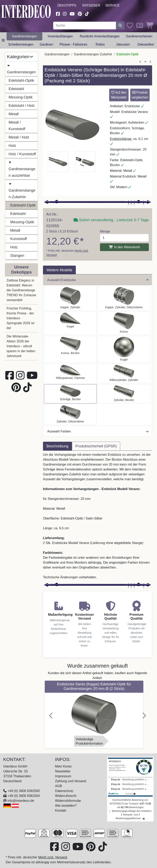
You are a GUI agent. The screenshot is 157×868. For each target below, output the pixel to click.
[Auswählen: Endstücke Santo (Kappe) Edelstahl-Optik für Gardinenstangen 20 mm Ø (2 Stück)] (70, 298)
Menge (105, 231)
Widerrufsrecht (66, 796)
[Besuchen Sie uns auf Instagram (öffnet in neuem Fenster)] (65, 13)
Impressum (63, 776)
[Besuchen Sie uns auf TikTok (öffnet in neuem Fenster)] (87, 13)
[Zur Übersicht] (145, 62)
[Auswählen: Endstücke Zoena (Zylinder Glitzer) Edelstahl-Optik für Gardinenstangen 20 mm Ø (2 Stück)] (70, 415)
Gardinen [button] (46, 44)
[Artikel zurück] (140, 62)
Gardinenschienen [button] (139, 36)
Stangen (17, 255)
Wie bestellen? (66, 806)
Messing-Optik (21, 97)
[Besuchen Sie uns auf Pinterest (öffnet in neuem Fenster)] (80, 13)
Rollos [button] (100, 44)
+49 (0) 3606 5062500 (24, 791)
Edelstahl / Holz (22, 106)
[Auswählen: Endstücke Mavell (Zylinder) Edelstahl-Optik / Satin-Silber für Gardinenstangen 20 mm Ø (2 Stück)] (124, 394)
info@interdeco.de (21, 801)
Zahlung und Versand (71, 781)
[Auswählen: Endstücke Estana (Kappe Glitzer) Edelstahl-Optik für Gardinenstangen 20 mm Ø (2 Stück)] (124, 298)
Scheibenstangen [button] (21, 44)
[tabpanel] (98, 516)
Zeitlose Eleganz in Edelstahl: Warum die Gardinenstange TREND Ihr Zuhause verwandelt (21, 290)
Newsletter (63, 771)
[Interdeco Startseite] (26, 11)
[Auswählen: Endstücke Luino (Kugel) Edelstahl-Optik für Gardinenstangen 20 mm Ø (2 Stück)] (124, 349)
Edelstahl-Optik (21, 80)
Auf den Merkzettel (119, 95)
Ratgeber (91, 5)
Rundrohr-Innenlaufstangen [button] (100, 36)
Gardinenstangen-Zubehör (22, 190)
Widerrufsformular (68, 801)
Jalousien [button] (123, 44)
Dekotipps (67, 5)
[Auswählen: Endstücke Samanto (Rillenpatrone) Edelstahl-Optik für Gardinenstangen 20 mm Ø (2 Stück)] (70, 374)
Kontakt (61, 810)
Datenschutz (64, 791)
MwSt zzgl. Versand (53, 857)
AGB (58, 786)
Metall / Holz (19, 137)
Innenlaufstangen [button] (60, 36)
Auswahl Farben (98, 431)
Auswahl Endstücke (98, 280)
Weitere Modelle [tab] (59, 270)
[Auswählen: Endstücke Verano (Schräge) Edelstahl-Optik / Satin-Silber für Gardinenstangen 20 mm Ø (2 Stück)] (70, 394)
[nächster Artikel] (150, 62)
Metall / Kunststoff (17, 126)
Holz (12, 146)
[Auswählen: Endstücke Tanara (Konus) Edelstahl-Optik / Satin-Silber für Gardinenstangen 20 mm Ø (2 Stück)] (70, 349)
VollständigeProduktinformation (89, 741)
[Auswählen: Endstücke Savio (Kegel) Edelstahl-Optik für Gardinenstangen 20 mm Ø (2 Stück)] (70, 323)
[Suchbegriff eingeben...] (85, 26)
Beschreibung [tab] (57, 446)
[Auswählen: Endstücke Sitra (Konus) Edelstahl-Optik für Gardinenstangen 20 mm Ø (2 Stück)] (124, 323)
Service (112, 5)
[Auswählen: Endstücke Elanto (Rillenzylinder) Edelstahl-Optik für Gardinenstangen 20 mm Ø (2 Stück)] (124, 374)
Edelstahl (16, 89)
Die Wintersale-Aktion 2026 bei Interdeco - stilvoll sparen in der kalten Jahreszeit (21, 346)
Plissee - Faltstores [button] (73, 44)
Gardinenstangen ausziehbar (22, 168)
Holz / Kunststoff (22, 154)
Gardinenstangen (21, 68)
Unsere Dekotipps (22, 269)
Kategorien (20, 57)
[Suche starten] (120, 26)
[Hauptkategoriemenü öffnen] (3, 40)
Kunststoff (19, 239)
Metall (14, 114)
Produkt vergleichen (140, 95)
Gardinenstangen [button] (24, 36)
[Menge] (124, 238)
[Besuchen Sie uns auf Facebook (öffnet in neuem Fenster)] (58, 13)
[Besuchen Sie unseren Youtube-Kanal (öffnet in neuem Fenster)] (72, 13)
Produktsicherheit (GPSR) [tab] (96, 446)
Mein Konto (63, 766)
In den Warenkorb (124, 247)
